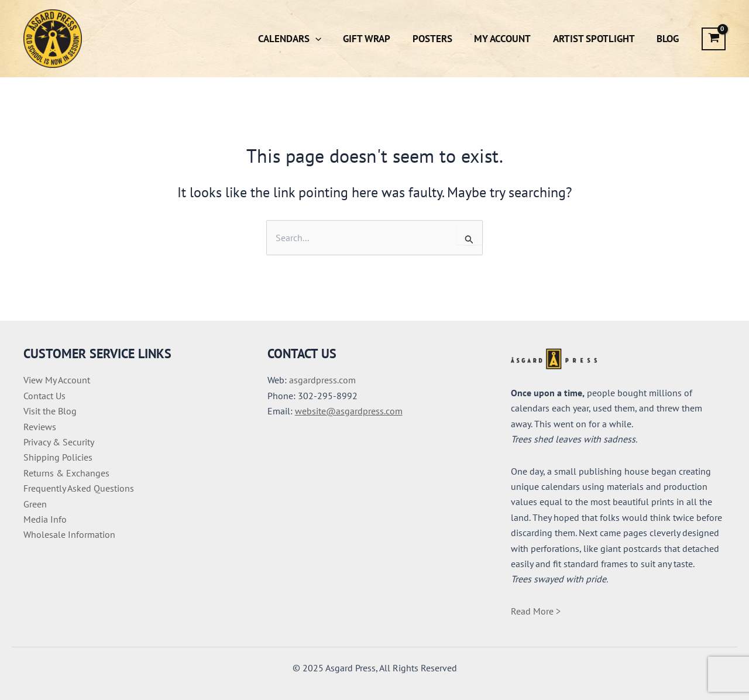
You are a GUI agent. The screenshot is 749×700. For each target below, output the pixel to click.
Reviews (40, 427)
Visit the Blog (50, 411)
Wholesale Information (69, 534)
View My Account (57, 380)
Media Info (45, 519)
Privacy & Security (59, 442)
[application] (327, 39)
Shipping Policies (58, 457)
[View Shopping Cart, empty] (714, 39)
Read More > (536, 611)
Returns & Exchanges (66, 473)
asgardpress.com (322, 380)
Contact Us (44, 396)
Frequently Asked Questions (79, 488)
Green (35, 504)
